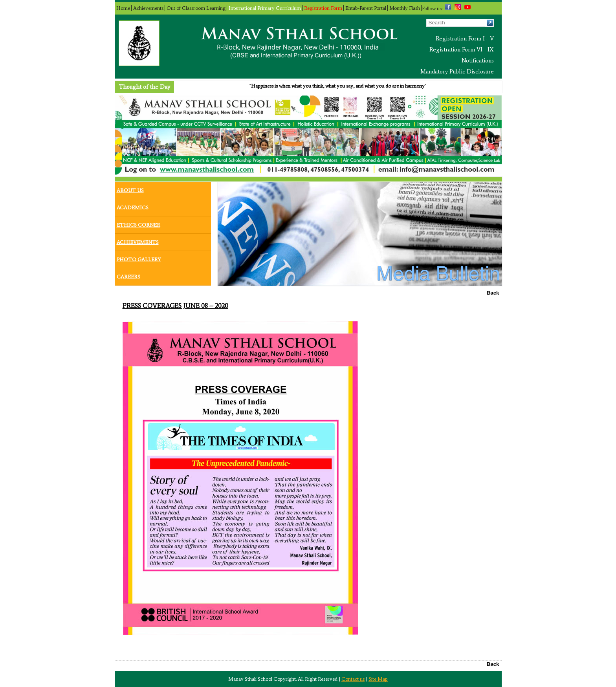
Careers (128, 275)
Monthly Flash (405, 8)
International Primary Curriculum (265, 8)
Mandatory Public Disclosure (457, 71)
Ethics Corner (138, 223)
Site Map (378, 679)
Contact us (353, 679)
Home (123, 8)
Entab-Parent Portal (366, 8)
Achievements (148, 8)
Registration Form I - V (465, 38)
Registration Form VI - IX (462, 49)
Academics (133, 206)
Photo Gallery (139, 258)
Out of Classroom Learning (196, 8)
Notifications (478, 60)
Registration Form (323, 8)
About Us (130, 189)
